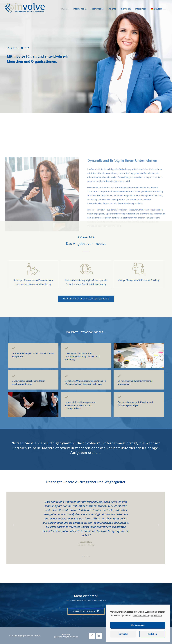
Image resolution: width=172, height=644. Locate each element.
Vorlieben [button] (152, 634)
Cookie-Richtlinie (141, 615)
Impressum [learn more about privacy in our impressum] (156, 615)
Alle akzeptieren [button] (138, 625)
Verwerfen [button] (123, 634)
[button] (82, 556)
